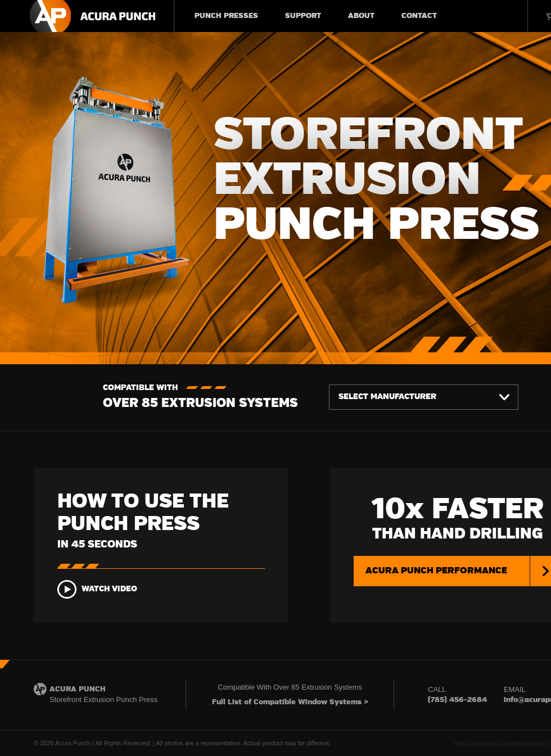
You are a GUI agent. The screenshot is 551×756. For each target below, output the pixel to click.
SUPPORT (303, 16)
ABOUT (361, 16)
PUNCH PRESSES (226, 16)
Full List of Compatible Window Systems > (290, 702)
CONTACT (419, 16)
